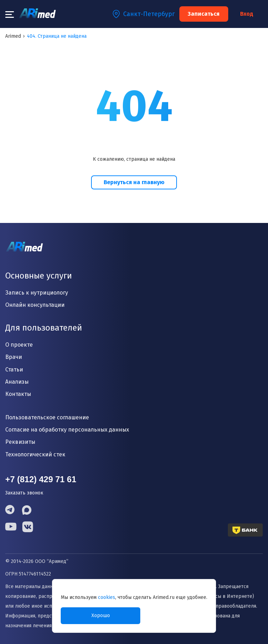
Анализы (17, 382)
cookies (107, 597)
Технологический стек (35, 454)
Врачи (14, 357)
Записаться (204, 14)
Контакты (18, 394)
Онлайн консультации (35, 305)
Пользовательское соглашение (47, 417)
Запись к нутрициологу (37, 293)
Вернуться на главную (134, 182)
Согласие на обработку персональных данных (67, 430)
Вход (247, 14)
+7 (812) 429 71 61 (41, 479)
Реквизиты (20, 442)
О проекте (19, 345)
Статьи (14, 370)
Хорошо (101, 616)
